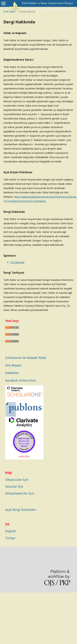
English (10, 531)
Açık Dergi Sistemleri (21, 510)
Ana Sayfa (9, 11)
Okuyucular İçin (17, 480)
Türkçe (10, 538)
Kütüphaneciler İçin (20, 493)
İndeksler (12, 373)
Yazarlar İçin (14, 486)
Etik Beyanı (13, 365)
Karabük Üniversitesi (21, 380)
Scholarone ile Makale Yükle (26, 358)
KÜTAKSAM (17, 262)
